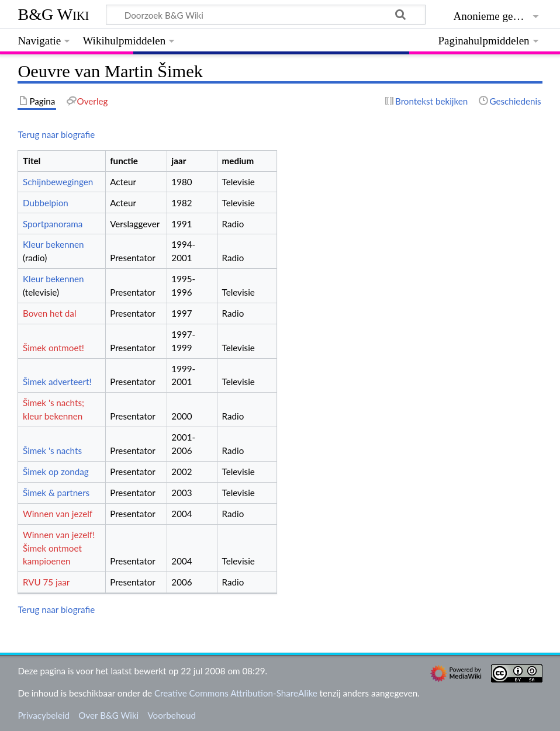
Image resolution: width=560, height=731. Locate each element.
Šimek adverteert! (57, 382)
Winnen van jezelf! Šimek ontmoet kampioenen (59, 548)
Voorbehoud (171, 715)
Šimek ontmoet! (53, 348)
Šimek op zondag (56, 472)
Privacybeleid (44, 715)
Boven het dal (50, 313)
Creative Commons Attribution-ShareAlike (236, 693)
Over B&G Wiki (108, 715)
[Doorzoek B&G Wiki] (265, 15)
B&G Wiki (53, 14)
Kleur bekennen (53, 244)
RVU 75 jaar (46, 582)
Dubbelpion (46, 203)
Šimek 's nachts (52, 451)
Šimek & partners (56, 493)
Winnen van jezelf (58, 514)
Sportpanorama (53, 224)
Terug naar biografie (56, 134)
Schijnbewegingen (58, 182)
